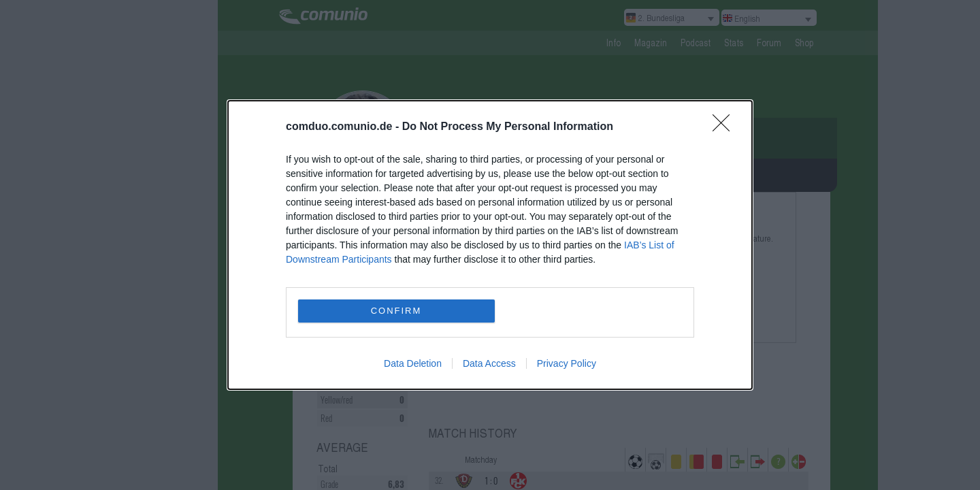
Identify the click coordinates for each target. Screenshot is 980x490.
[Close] (725, 127)
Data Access (489, 363)
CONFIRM (396, 311)
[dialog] (490, 245)
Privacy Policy (567, 363)
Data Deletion (413, 363)
